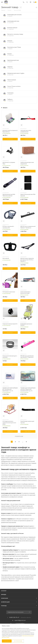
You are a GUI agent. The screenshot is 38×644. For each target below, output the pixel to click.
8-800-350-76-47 (14, 617)
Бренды (4, 594)
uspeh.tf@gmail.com (20, 620)
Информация (5, 602)
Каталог (4, 591)
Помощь (4, 606)
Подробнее (28, 203)
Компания (5, 598)
